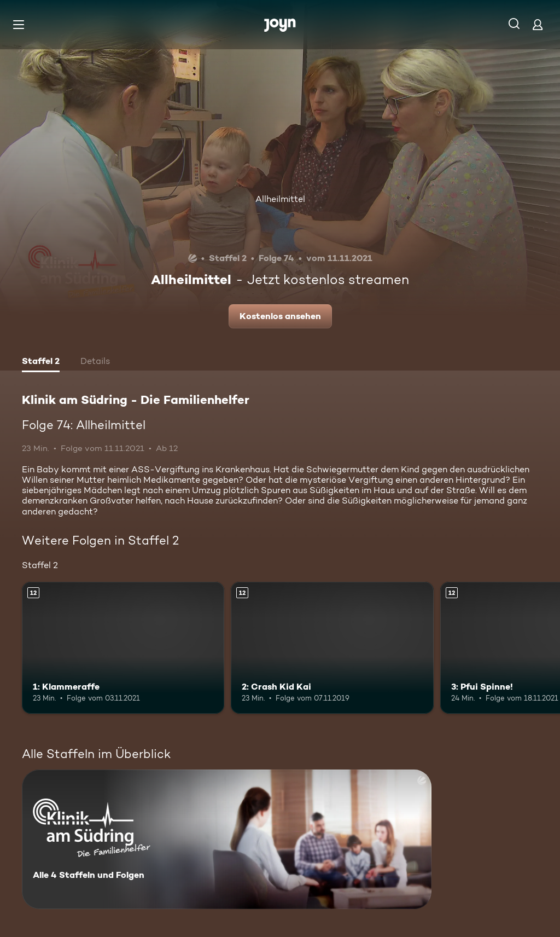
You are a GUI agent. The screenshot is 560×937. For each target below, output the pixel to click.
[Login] (538, 24)
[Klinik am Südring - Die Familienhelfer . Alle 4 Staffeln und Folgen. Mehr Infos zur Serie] (227, 839)
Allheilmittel (280, 199)
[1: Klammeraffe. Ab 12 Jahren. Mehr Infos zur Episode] (123, 648)
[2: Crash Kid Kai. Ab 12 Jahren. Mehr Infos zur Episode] (332, 648)
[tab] (41, 362)
